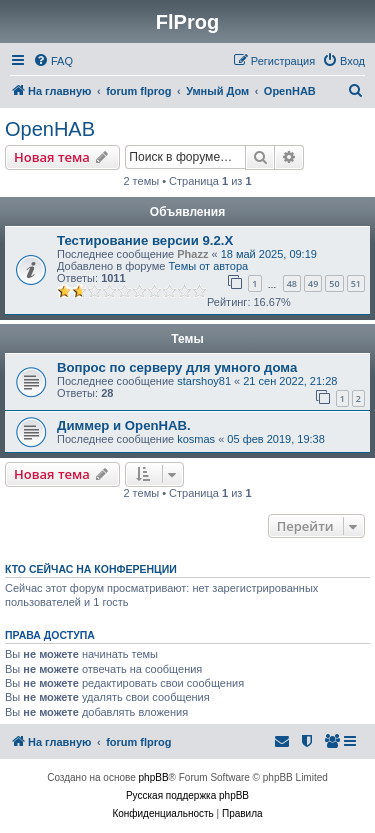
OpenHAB (50, 129)
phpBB (154, 777)
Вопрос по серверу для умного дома (177, 367)
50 (334, 283)
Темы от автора (208, 266)
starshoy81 (204, 381)
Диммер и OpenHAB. (124, 425)
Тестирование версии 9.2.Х (145, 240)
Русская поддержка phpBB (187, 795)
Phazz (192, 254)
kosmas (196, 439)
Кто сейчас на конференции (91, 569)
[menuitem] (53, 61)
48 (292, 283)
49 (313, 283)
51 (356, 283)
